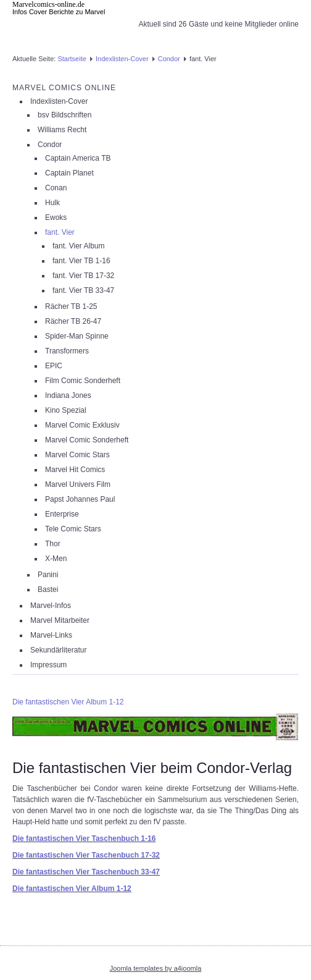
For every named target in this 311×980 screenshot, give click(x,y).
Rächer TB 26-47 (73, 321)
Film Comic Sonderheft (83, 381)
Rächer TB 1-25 (71, 306)
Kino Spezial (66, 410)
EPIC (54, 366)
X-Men (56, 559)
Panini (48, 575)
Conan (56, 188)
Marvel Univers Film (78, 484)
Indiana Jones (68, 395)
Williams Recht (62, 130)
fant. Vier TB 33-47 (83, 290)
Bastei (48, 589)
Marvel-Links (51, 635)
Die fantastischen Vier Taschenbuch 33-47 (86, 872)
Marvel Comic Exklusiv (82, 425)
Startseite (72, 59)
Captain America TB (78, 158)
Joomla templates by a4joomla (156, 968)
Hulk (52, 203)
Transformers (67, 351)
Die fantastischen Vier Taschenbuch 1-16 (84, 838)
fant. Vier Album (79, 246)
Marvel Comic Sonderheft (87, 440)
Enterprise (62, 514)
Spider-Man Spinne (77, 336)
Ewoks (56, 218)
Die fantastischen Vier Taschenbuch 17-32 (86, 855)
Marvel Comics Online (64, 88)
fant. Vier (60, 232)
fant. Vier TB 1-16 (81, 261)
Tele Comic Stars (73, 529)
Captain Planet (69, 173)
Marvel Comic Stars (77, 455)
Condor (169, 59)
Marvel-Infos (51, 606)
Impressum (48, 665)
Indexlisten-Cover (122, 59)
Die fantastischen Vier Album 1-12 (68, 702)
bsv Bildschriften (64, 115)
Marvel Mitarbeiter (60, 620)
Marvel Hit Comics (75, 470)
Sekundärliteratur (58, 650)
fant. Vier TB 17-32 (83, 276)
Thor (53, 544)
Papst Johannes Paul (80, 499)
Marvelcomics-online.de (48, 4)
